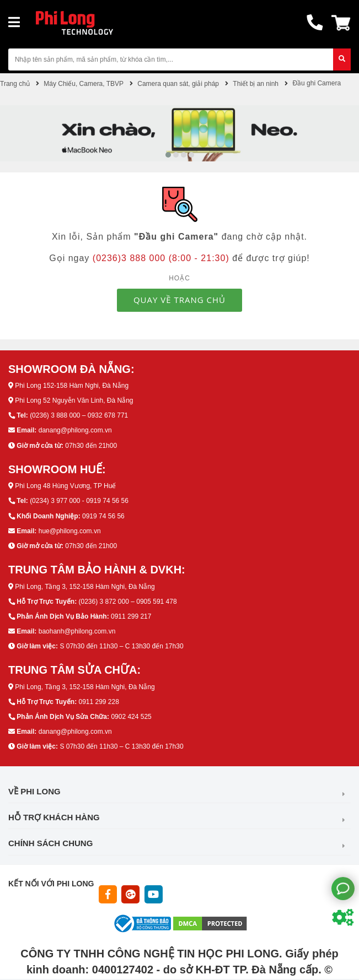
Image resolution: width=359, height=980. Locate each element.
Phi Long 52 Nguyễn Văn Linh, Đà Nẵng (74, 400)
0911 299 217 (131, 616)
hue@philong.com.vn (70, 531)
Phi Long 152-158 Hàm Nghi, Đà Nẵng (72, 386)
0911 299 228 (98, 702)
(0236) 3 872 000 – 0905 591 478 (127, 602)
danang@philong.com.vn (75, 430)
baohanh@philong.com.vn (77, 631)
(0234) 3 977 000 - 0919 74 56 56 (79, 501)
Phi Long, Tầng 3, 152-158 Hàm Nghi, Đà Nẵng (85, 587)
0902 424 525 (131, 717)
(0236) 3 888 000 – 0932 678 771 (79, 415)
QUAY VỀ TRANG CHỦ (179, 300)
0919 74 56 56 (103, 516)
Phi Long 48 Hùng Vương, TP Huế (65, 486)
